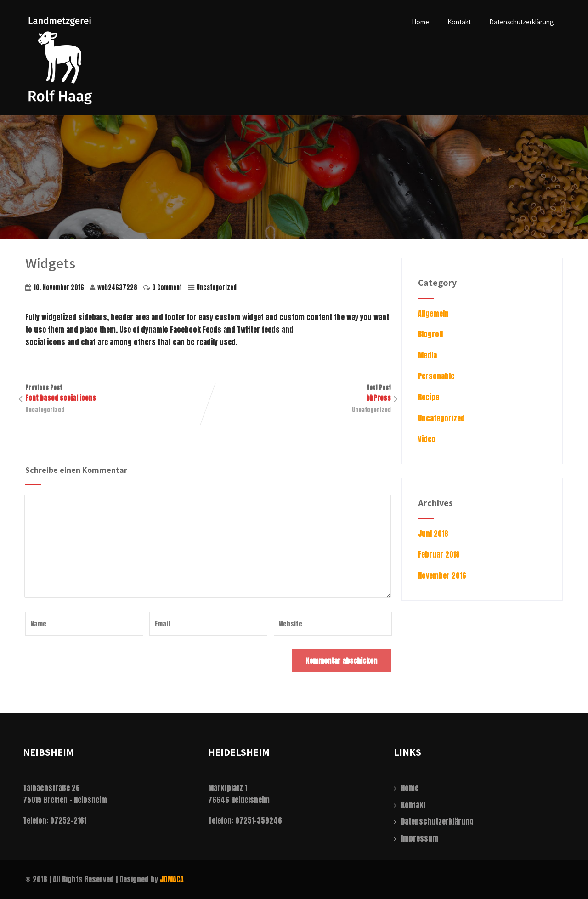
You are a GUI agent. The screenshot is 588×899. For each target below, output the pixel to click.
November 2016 (442, 575)
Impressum (420, 838)
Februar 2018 (439, 554)
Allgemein (433, 313)
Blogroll (430, 334)
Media (427, 355)
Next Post (300, 393)
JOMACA (172, 879)
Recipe (429, 397)
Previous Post (117, 393)
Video (427, 439)
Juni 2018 (433, 534)
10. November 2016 (59, 287)
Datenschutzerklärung (521, 22)
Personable (436, 376)
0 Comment (167, 287)
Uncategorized (217, 287)
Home (420, 22)
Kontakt (459, 22)
